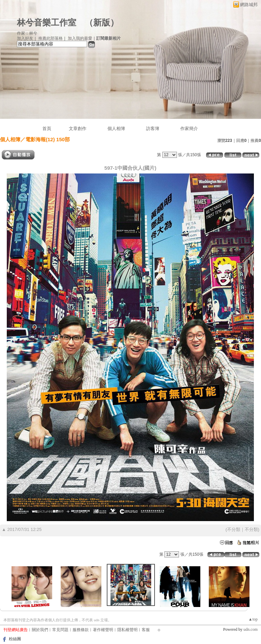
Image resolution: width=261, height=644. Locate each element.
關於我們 (40, 630)
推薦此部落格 (51, 38)
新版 (102, 23)
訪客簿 (153, 128)
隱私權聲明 (127, 630)
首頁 (47, 128)
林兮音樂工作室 (47, 23)
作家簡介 (189, 128)
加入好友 (25, 38)
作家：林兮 (27, 33)
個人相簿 (116, 128)
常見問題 (60, 630)
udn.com (250, 629)
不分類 (234, 529)
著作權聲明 (103, 630)
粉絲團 (15, 639)
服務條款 (81, 630)
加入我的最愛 (80, 38)
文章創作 (78, 128)
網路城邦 (249, 5)
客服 (146, 630)
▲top (253, 619)
